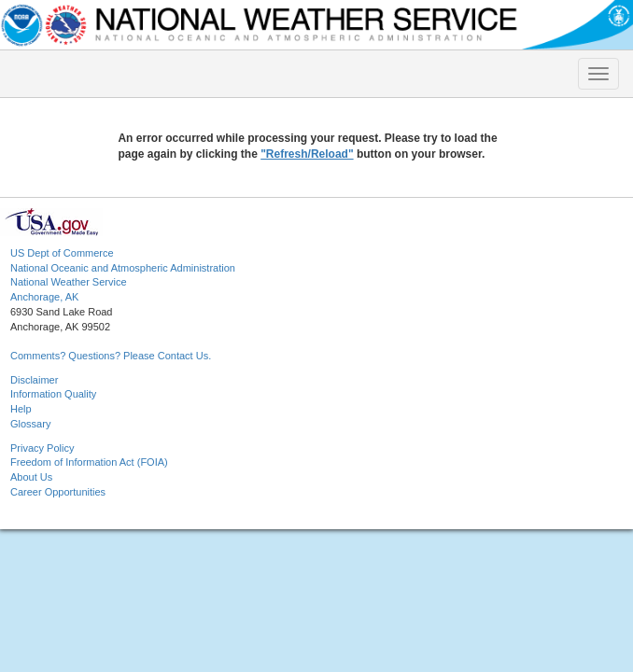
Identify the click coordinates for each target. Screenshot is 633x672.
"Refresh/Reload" (307, 154)
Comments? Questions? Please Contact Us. (111, 356)
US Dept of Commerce (62, 253)
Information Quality (53, 394)
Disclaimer (34, 380)
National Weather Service (69, 282)
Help (21, 409)
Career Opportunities (58, 492)
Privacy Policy (42, 448)
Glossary (30, 424)
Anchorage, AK (44, 297)
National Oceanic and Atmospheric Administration (123, 268)
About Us (31, 477)
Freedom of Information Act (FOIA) (89, 462)
